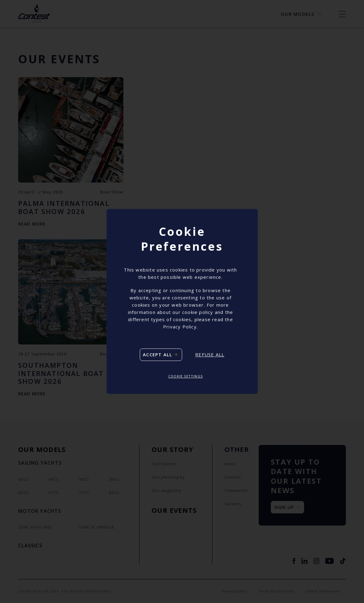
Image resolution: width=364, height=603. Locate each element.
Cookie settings (185, 376)
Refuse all (210, 355)
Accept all (157, 354)
